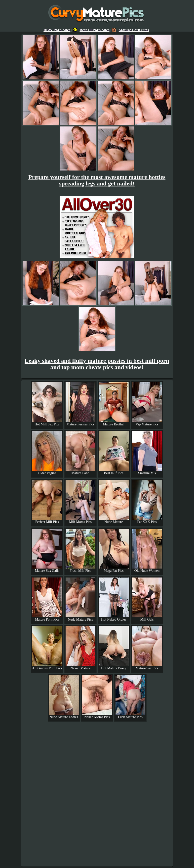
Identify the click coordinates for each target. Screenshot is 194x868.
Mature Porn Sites (131, 30)
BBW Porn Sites (57, 30)
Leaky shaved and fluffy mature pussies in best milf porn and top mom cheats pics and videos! (97, 364)
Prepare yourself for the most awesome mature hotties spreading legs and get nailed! (97, 180)
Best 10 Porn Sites (91, 30)
